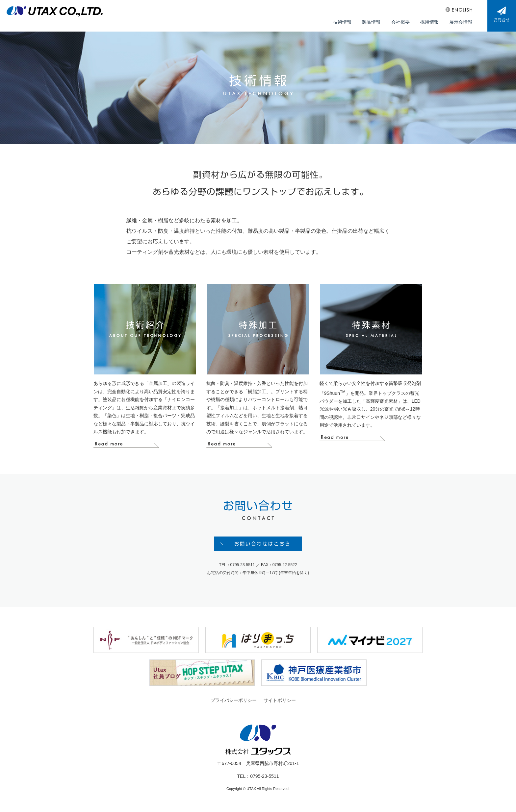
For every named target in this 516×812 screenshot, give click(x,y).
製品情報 (374, 20)
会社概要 (402, 20)
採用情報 (430, 20)
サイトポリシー (280, 703)
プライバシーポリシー (234, 703)
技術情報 (346, 20)
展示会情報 (461, 20)
